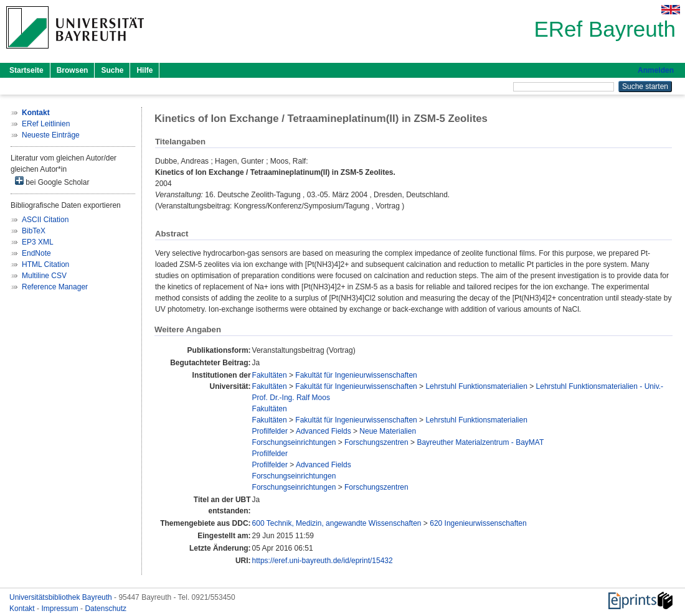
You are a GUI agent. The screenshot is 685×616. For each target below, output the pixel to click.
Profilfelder (270, 431)
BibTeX (34, 231)
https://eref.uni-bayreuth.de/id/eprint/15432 (323, 561)
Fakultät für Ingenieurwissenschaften (356, 375)
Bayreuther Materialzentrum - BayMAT (480, 442)
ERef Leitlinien (46, 124)
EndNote (36, 253)
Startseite (26, 70)
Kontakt (23, 609)
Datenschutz (106, 609)
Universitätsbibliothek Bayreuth (62, 597)
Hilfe (144, 70)
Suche (112, 70)
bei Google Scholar (52, 181)
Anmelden (656, 70)
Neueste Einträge (51, 135)
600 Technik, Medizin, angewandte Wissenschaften (337, 523)
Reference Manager (55, 287)
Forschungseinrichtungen (294, 442)
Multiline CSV (44, 276)
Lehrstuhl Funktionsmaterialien (476, 386)
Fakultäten (270, 375)
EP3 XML (38, 242)
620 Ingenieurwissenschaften (478, 523)
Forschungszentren (376, 442)
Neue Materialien (388, 431)
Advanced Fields (324, 431)
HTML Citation (45, 264)
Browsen (73, 70)
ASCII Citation (45, 220)
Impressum (61, 609)
